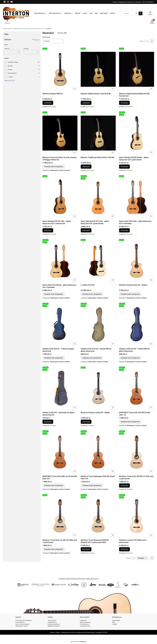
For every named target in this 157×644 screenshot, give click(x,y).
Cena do (26, 49)
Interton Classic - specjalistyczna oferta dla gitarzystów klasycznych (23, 29)
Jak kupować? (52, 620)
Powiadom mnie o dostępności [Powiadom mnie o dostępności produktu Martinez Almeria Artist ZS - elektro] (130, 294)
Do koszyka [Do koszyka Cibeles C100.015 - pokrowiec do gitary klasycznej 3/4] (48, 422)
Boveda (10, 66)
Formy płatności (20, 622)
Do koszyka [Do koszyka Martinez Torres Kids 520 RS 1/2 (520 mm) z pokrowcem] (124, 485)
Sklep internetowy (78, 642)
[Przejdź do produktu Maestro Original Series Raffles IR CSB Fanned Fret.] (137, 69)
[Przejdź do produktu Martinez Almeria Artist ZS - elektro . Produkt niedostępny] (137, 261)
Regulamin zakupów (54, 626)
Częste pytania (52, 622)
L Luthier (10, 77)
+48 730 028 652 (148, 2)
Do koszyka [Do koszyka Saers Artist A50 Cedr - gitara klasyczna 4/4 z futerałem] (124, 230)
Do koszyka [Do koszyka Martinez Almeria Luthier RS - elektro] (86, 422)
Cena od (7, 49)
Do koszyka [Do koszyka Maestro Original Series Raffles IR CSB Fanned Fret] (124, 103)
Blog (114, 622)
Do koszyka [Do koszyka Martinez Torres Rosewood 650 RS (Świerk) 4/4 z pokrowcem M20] (86, 549)
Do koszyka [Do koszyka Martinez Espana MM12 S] (48, 103)
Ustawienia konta (85, 626)
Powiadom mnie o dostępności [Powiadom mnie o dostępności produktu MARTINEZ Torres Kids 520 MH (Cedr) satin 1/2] (130, 422)
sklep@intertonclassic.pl (126, 2)
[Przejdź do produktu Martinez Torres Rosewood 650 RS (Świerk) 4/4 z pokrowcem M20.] (98, 516)
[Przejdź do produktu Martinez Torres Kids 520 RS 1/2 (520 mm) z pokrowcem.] (137, 452)
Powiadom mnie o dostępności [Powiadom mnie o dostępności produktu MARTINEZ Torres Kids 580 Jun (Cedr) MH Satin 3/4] (54, 485)
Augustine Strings (13, 62)
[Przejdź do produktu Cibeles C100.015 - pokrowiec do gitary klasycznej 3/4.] (60, 388)
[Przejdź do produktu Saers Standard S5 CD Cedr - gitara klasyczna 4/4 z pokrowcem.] (98, 197)
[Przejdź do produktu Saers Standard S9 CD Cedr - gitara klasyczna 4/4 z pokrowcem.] (60, 197)
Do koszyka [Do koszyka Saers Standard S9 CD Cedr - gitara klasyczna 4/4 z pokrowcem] (48, 230)
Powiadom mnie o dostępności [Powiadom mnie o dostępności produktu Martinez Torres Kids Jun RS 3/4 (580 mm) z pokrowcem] (54, 549)
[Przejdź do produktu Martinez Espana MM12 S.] (60, 69)
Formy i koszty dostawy (22, 624)
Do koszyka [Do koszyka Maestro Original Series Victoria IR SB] (86, 103)
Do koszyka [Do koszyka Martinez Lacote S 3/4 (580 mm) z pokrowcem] (124, 549)
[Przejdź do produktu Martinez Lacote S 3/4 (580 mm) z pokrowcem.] (137, 516)
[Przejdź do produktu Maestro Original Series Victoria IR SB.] (98, 69)
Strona (141, 41)
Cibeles (10, 69)
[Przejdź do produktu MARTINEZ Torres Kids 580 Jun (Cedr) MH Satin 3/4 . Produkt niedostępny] (60, 452)
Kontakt (115, 624)
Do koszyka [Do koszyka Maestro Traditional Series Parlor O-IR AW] (86, 167)
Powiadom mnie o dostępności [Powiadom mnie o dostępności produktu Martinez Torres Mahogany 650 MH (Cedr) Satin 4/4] (92, 485)
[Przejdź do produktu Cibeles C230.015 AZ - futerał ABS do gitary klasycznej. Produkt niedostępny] (137, 324)
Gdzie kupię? (116, 620)
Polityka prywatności (54, 624)
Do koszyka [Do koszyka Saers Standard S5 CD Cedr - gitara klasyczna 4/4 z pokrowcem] (86, 230)
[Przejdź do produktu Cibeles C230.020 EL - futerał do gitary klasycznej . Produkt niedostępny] (60, 324)
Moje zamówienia (85, 622)
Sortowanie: (47, 37)
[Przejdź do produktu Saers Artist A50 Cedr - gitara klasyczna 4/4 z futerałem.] (137, 197)
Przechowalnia (84, 624)
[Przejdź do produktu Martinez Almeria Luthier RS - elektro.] (98, 388)
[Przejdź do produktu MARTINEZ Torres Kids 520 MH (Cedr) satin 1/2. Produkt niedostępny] (137, 388)
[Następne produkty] (142, 558)
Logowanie (83, 620)
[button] (141, 13)
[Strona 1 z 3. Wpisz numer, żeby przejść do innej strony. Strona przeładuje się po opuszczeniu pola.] (145, 41)
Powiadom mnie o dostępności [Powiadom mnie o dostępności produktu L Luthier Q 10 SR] (92, 294)
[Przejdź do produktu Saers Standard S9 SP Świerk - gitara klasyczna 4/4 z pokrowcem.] (137, 133)
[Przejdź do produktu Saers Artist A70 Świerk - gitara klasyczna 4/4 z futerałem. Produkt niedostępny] (60, 261)
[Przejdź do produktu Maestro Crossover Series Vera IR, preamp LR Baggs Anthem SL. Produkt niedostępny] (60, 133)
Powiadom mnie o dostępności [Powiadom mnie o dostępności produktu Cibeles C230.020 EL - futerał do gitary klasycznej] (54, 358)
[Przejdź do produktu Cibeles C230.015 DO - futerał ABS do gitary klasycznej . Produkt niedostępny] (98, 324)
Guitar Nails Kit (12, 73)
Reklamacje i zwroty (21, 626)
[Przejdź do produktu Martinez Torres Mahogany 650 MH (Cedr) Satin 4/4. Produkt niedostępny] (98, 452)
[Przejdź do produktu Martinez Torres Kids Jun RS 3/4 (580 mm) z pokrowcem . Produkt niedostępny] (60, 516)
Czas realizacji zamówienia (24, 620)
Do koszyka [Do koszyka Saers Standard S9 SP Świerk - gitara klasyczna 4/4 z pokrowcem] (124, 167)
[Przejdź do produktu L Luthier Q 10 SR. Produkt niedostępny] (98, 261)
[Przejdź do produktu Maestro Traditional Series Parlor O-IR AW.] (98, 133)
